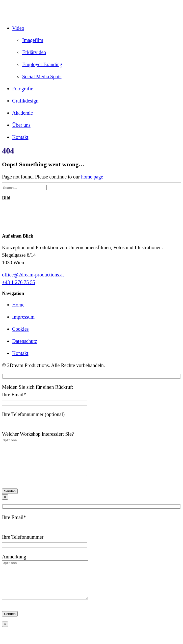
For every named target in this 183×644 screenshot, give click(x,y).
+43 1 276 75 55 (19, 282)
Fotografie (23, 89)
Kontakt (20, 137)
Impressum (23, 317)
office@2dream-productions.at (33, 275)
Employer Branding (42, 64)
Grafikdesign (25, 101)
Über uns (21, 125)
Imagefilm (33, 40)
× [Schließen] (5, 505)
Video (18, 28)
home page (92, 177)
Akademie (22, 113)
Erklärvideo (34, 52)
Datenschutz (25, 341)
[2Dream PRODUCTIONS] (92, 11)
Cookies (20, 329)
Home (18, 305)
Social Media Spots (42, 76)
